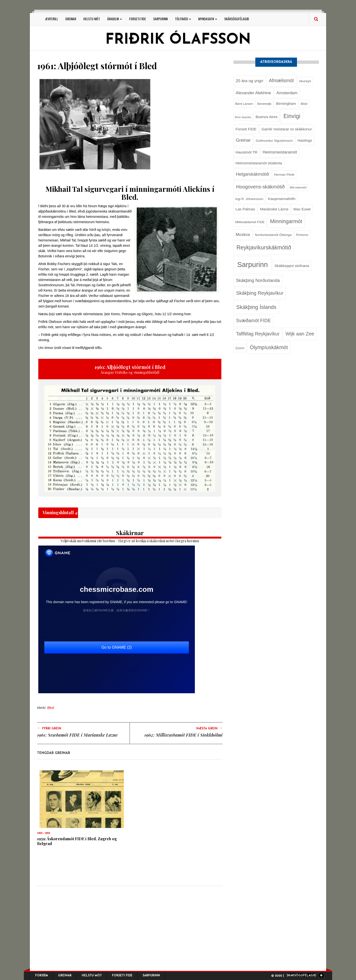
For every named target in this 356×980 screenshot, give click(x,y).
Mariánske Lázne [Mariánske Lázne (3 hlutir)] (274, 209)
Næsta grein (209, 728)
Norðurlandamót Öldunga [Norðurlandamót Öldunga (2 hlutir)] (273, 235)
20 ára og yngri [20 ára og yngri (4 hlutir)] (250, 81)
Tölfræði (183, 19)
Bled (51, 708)
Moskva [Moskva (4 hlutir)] (243, 234)
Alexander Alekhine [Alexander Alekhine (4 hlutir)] (254, 93)
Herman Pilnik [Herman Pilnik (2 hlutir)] (284, 175)
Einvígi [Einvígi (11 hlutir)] (292, 116)
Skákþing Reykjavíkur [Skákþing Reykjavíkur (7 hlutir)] (260, 293)
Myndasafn (208, 19)
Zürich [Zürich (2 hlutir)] (240, 348)
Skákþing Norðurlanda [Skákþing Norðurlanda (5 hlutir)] (258, 280)
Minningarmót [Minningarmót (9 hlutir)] (286, 221)
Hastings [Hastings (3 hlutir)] (305, 140)
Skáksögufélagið (237, 19)
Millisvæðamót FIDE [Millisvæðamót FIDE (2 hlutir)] (250, 222)
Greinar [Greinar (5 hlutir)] (243, 140)
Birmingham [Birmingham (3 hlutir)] (286, 103)
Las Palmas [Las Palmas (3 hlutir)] (245, 209)
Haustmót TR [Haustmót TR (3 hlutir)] (247, 152)
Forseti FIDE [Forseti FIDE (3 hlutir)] (246, 129)
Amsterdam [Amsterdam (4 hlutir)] (287, 93)
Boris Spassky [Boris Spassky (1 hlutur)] (243, 117)
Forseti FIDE (138, 19)
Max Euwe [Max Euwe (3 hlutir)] (302, 209)
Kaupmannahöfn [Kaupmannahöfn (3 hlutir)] (282, 199)
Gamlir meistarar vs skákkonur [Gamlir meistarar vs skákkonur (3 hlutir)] (287, 129)
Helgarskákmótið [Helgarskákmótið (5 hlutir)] (252, 174)
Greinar (71, 19)
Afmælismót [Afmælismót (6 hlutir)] (281, 80)
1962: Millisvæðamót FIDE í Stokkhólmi (183, 735)
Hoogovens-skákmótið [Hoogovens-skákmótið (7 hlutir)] (260, 187)
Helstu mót (92, 19)
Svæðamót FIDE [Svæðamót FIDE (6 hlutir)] (254, 320)
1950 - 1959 (43, 833)
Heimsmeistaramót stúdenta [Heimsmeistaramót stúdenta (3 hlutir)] (259, 163)
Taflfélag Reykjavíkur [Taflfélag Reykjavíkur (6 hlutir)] (258, 334)
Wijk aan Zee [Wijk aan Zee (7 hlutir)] (300, 334)
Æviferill (52, 19)
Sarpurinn (160, 19)
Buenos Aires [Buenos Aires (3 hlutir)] (267, 117)
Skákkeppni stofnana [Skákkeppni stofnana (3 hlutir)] (292, 266)
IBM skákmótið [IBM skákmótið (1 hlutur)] (298, 187)
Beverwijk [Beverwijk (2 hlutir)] (264, 104)
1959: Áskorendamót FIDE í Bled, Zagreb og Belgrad (77, 841)
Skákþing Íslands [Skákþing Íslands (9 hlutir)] (256, 307)
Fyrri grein (49, 728)
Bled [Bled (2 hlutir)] (304, 104)
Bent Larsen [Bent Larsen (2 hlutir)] (244, 104)
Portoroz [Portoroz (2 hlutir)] (302, 235)
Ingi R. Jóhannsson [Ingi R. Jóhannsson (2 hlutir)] (249, 199)
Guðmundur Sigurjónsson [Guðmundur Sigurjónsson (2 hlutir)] (274, 141)
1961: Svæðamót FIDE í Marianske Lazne (77, 735)
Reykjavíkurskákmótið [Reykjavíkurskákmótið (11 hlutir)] (264, 247)
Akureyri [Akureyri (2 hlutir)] (305, 81)
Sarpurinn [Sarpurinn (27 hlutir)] (253, 264)
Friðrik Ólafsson (178, 40)
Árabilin (115, 19)
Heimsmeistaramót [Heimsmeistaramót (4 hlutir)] (280, 152)
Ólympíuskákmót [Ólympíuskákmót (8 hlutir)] (269, 347)
